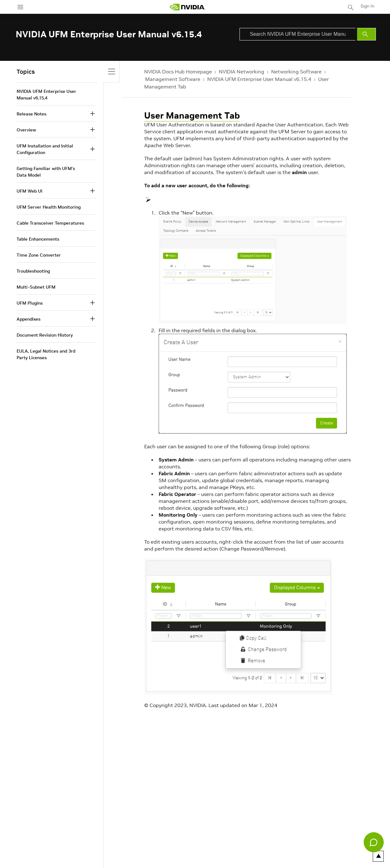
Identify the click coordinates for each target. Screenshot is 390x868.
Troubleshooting (33, 271)
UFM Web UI (29, 191)
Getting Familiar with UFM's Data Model (46, 172)
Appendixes (29, 319)
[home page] (187, 7)
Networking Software (296, 72)
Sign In (367, 6)
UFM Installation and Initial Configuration (45, 149)
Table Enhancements (38, 239)
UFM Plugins (30, 303)
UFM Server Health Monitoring (49, 207)
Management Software (173, 79)
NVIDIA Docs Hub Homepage (178, 72)
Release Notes (32, 114)
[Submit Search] (366, 34)
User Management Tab (192, 116)
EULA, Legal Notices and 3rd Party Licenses (46, 354)
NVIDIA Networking (242, 72)
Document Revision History (45, 335)
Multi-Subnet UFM (36, 287)
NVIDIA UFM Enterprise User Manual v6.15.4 (259, 79)
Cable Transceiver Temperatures (50, 223)
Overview (26, 130)
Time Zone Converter (39, 255)
